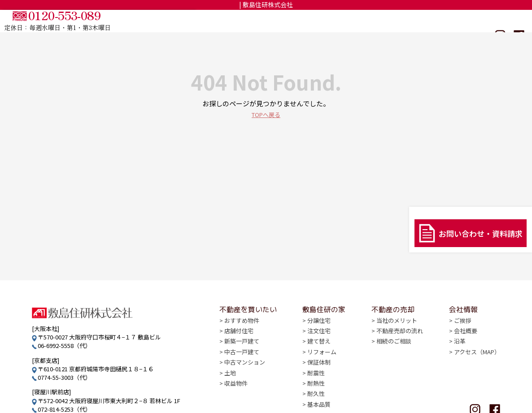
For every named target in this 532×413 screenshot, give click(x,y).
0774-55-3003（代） (64, 377)
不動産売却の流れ (400, 338)
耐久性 (316, 399)
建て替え (319, 348)
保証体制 (319, 369)
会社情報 (463, 21)
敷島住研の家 (358, 21)
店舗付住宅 (239, 338)
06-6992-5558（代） (64, 346)
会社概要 (466, 338)
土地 (230, 379)
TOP (244, 21)
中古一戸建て (242, 359)
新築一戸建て (242, 348)
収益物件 (236, 389)
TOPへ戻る (266, 114)
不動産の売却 (414, 21)
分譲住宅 (319, 328)
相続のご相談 (394, 348)
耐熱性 (316, 389)
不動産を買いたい (294, 21)
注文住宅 (319, 338)
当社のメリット (397, 328)
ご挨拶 (463, 328)
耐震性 (316, 379)
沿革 (460, 348)
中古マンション (245, 369)
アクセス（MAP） (477, 359)
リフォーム (322, 359)
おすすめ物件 (242, 328)
